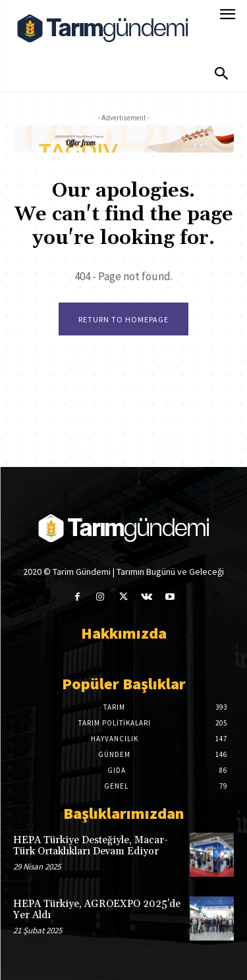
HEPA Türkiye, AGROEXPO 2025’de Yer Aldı (97, 910)
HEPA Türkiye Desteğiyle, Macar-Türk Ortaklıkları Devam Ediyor (91, 846)
